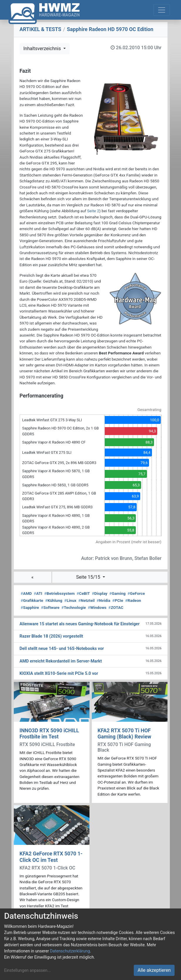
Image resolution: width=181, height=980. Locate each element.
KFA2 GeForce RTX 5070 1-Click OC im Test (51, 857)
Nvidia (103, 600)
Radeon (133, 600)
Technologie (73, 607)
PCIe (118, 600)
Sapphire (30, 607)
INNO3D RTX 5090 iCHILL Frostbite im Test (49, 734)
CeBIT (83, 593)
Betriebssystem (60, 593)
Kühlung (54, 600)
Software (50, 607)
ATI (38, 593)
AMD (26, 593)
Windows (97, 607)
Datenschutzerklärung (70, 951)
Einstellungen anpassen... (27, 970)
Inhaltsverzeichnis (43, 49)
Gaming (117, 593)
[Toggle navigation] (162, 10)
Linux (70, 600)
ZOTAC (116, 607)
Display (100, 593)
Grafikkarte (32, 600)
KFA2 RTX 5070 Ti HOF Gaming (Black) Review (125, 734)
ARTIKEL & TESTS (40, 29)
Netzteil (87, 600)
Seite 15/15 (89, 577)
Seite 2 (93, 211)
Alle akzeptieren (154, 970)
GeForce (136, 593)
